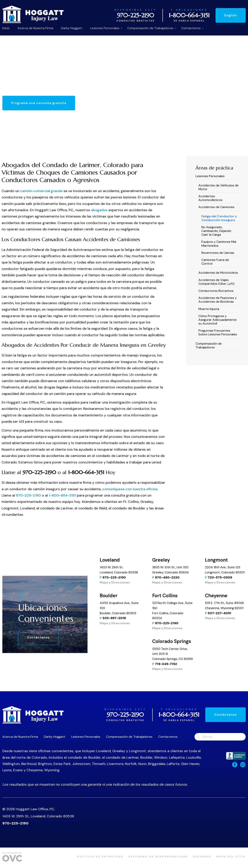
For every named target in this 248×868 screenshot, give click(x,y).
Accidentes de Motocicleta (218, 273)
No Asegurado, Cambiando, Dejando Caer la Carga (216, 231)
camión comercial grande (41, 191)
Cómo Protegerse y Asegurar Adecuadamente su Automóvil (218, 320)
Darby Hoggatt (72, 28)
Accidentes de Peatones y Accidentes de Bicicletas (218, 300)
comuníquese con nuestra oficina (130, 489)
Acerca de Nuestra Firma (35, 28)
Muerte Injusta (209, 309)
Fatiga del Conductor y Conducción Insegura (219, 218)
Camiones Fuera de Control (215, 262)
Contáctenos (38, 637)
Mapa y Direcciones (115, 582)
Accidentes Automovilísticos (210, 198)
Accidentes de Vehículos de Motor (218, 187)
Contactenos (191, 28)
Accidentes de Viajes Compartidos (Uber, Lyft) (216, 282)
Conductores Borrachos (216, 291)
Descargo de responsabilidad (158, 857)
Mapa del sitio (231, 857)
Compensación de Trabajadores (150, 28)
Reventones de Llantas (218, 253)
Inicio (6, 28)
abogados (99, 210)
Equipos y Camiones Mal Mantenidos (219, 244)
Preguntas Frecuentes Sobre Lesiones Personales (218, 332)
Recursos (202, 857)
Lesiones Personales (105, 28)
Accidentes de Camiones (216, 207)
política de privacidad (100, 857)
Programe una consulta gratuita (39, 103)
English (231, 15)
